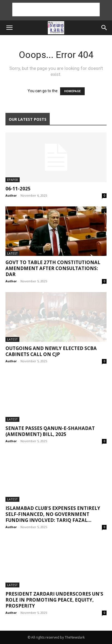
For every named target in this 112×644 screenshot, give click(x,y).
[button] (9, 28)
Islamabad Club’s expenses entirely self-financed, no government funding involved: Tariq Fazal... (53, 514)
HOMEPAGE (72, 91)
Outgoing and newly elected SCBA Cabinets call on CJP (51, 351)
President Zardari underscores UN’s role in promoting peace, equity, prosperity (54, 600)
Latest (12, 253)
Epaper (13, 180)
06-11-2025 (18, 189)
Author (11, 195)
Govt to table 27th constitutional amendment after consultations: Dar (53, 268)
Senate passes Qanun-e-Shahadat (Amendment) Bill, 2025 (50, 431)
